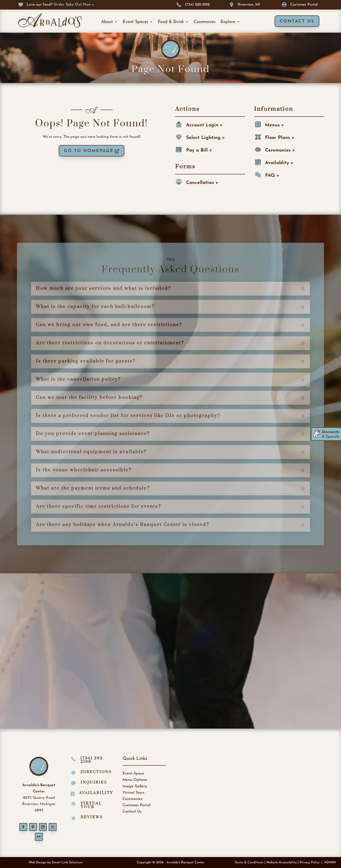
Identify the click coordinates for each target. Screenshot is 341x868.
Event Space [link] (133, 774)
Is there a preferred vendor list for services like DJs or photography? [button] (128, 416)
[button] (23, 827)
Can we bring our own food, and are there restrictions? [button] (109, 325)
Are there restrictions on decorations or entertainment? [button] (110, 343)
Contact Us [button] (297, 21)
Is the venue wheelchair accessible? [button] (84, 470)
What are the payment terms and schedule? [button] (93, 488)
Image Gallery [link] (135, 786)
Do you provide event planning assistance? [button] (93, 434)
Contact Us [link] (132, 812)
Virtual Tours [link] (133, 793)
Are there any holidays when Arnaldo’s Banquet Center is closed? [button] (123, 525)
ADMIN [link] (330, 863)
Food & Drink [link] (171, 22)
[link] (74, 5)
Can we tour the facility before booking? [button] (89, 398)
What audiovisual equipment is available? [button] (91, 452)
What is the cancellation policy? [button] (78, 380)
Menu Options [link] (135, 780)
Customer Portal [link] (136, 805)
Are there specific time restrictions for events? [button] (98, 507)
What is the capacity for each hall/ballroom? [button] (95, 307)
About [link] (107, 22)
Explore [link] (228, 22)
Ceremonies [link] (205, 22)
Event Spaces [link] (135, 22)
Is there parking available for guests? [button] (86, 361)
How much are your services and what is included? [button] (103, 289)
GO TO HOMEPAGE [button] (89, 151)
